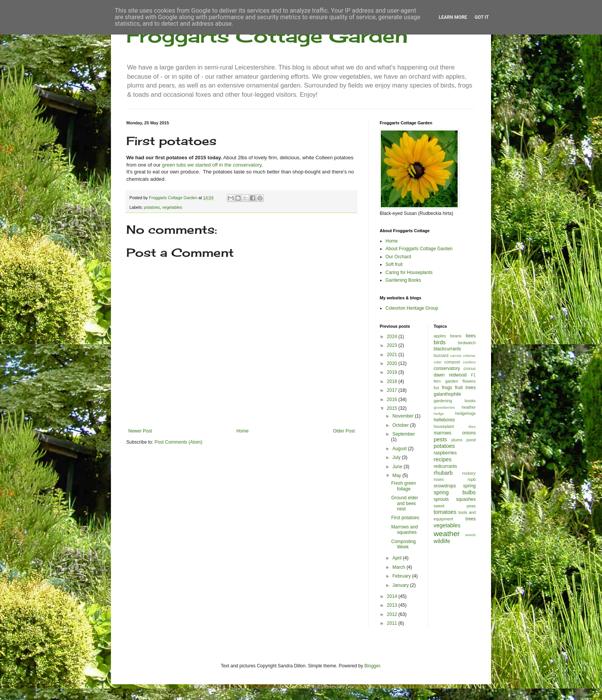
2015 (393, 408)
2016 (393, 400)
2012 (393, 614)
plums (457, 440)
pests (440, 439)
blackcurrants (447, 349)
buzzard (441, 355)
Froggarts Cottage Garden (267, 35)
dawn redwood (450, 375)
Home (243, 431)
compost (452, 362)
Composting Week (404, 544)
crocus (470, 368)
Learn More (453, 17)
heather (469, 407)
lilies (472, 427)
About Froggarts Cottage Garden (419, 249)
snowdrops (445, 486)
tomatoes (445, 512)
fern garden (446, 381)
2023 (393, 345)
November (404, 416)
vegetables (172, 207)
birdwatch (467, 343)
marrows (443, 433)
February (402, 576)
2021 (393, 355)
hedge (439, 414)
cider (438, 362)
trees (471, 519)
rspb (472, 479)
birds (440, 342)
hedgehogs (466, 413)
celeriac (469, 356)
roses (439, 479)
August (400, 449)
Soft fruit (394, 264)
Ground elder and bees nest (405, 503)
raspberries (445, 453)
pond (471, 440)
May (397, 475)
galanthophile (447, 394)
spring (469, 486)
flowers (469, 381)
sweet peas (455, 506)
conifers (469, 362)
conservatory (447, 368)
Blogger (372, 666)
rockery (469, 473)
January (401, 585)
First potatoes (405, 518)
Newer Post (140, 431)
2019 (393, 372)
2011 (393, 623)
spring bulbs (455, 492)
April (398, 558)
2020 (393, 363)
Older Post (344, 431)
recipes (443, 459)
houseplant (444, 426)
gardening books (455, 401)
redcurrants (446, 466)
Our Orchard (398, 257)
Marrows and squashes (404, 530)
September (404, 434)
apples (440, 336)
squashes (466, 499)
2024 (393, 337)
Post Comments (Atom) (178, 442)
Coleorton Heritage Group (412, 308)
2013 (393, 605)
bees (471, 336)
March (399, 567)
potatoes (152, 207)
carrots (456, 356)
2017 (393, 390)
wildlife (442, 541)
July (397, 457)
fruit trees (465, 388)
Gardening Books (403, 280)
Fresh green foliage (404, 486)
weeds (470, 535)
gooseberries (444, 407)
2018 (393, 381)
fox (437, 388)
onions (469, 433)
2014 (393, 596)
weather (447, 534)
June (398, 467)
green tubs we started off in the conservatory (212, 165)
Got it (482, 17)
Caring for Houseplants (409, 272)
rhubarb (443, 473)
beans (456, 336)
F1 (473, 375)
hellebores (444, 420)
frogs (447, 388)
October (401, 425)
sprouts (441, 499)
